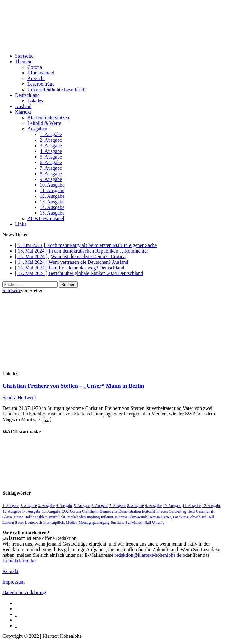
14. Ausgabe (52, 207)
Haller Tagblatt (36, 517)
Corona (35, 67)
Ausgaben (37, 129)
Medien (72, 523)
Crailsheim (90, 511)
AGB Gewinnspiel (46, 218)
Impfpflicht (57, 517)
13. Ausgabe (52, 202)
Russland (118, 523)
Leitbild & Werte (44, 123)
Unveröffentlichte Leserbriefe (57, 90)
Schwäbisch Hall (138, 523)
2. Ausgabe (51, 140)
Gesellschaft (205, 511)
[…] (47, 419)
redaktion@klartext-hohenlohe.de (148, 555)
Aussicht (36, 78)
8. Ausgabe (51, 174)
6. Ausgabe (51, 162)
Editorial (149, 511)
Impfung (93, 517)
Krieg (167, 517)
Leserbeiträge (41, 84)
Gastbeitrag (177, 511)
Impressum (14, 582)
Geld (191, 511)
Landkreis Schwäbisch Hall (193, 517)
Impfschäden (76, 517)
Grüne (19, 517)
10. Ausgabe (52, 185)
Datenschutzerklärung (24, 592)
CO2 (65, 511)
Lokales (35, 101)
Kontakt (11, 571)
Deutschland (27, 95)
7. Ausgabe (51, 168)
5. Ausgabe (51, 157)
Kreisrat (156, 517)
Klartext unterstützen (48, 118)
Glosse (8, 517)
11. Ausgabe (52, 190)
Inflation (107, 517)
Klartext (23, 112)
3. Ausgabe (51, 146)
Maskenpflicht (54, 523)
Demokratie (109, 511)
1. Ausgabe (51, 134)
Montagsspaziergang (94, 523)
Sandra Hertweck (20, 398)
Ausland (23, 106)
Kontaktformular (19, 561)
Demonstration (130, 511)
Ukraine (158, 523)
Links (21, 224)
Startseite (24, 56)
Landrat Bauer (13, 523)
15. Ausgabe (52, 213)
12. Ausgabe (52, 196)
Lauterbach (34, 523)
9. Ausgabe (51, 179)
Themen (23, 62)
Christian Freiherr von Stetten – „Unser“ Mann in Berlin (73, 386)
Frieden (162, 511)
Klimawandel (41, 73)
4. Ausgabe (51, 151)
